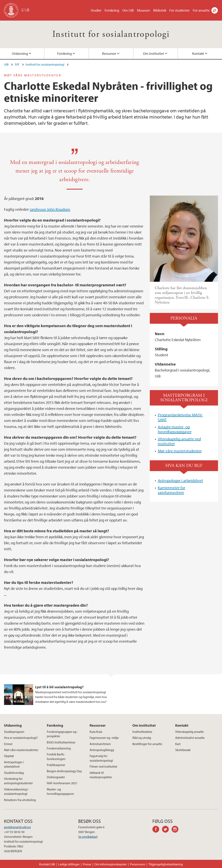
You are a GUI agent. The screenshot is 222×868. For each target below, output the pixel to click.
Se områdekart (88, 837)
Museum (143, 10)
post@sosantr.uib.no (17, 827)
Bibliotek (160, 10)
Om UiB (128, 10)
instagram (176, 830)
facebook (157, 830)
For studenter (179, 10)
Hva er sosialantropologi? (21, 738)
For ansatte (201, 10)
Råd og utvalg (142, 738)
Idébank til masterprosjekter (101, 775)
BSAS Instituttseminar (61, 742)
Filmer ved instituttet (103, 766)
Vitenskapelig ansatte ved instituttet (179, 441)
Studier (96, 10)
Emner (8, 744)
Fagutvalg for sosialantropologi (101, 758)
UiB (6, 64)
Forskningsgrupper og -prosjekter (62, 734)
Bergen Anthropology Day (64, 771)
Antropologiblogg (102, 750)
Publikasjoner (56, 765)
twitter (167, 830)
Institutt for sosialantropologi (111, 34)
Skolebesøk (183, 750)
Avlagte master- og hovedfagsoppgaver (175, 429)
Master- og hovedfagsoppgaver (60, 791)
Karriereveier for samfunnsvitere (171, 490)
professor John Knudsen (50, 209)
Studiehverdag (14, 773)
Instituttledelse (142, 732)
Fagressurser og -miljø (104, 738)
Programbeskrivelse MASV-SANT (180, 417)
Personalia (184, 318)
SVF (17, 64)
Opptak (9, 756)
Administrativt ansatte (190, 738)
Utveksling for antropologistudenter (18, 781)
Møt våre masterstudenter (180, 451)
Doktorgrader (56, 777)
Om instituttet (153, 53)
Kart (178, 744)
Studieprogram (14, 732)
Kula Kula (96, 732)
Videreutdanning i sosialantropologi (16, 791)
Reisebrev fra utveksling (20, 800)
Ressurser (109, 53)
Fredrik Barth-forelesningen (56, 756)
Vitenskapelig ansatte (189, 732)
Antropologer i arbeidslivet (180, 480)
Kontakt (198, 53)
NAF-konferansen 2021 (62, 783)
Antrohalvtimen (100, 744)
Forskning (112, 10)
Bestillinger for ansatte (147, 744)
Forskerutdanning (59, 748)
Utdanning (20, 53)
